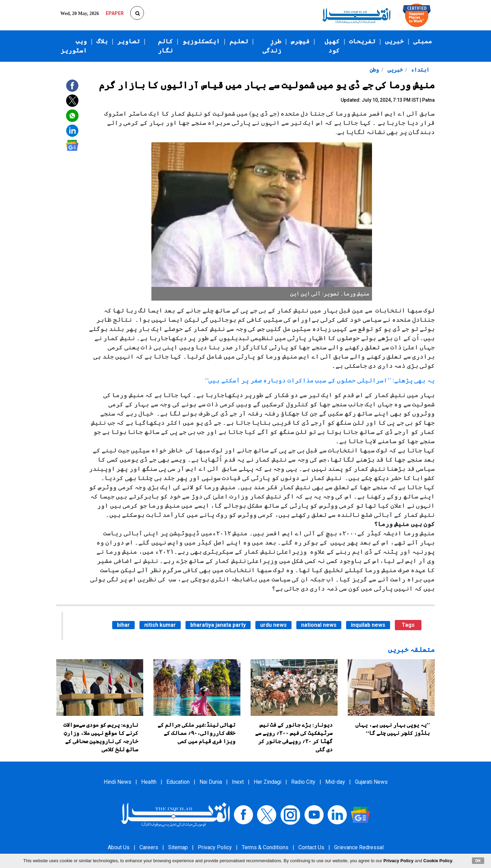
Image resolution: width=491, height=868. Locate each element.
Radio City (303, 782)
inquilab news (368, 625)
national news (319, 625)
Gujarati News (371, 782)
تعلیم (239, 41)
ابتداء (419, 70)
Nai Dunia (211, 782)
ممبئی (423, 41)
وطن (374, 70)
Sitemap (178, 847)
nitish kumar (160, 625)
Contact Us (311, 847)
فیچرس (300, 41)
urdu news (273, 625)
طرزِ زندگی (272, 46)
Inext (238, 782)
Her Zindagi (267, 782)
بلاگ (102, 41)
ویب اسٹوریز (74, 46)
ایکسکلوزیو (201, 41)
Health (149, 782)
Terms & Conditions (265, 847)
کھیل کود (332, 46)
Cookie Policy (438, 861)
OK (478, 860)
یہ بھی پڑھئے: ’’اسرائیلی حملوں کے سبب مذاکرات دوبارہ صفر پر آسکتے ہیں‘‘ (320, 380)
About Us (119, 847)
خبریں (394, 41)
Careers (149, 847)
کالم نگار (165, 46)
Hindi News (117, 782)
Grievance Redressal (359, 847)
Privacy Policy (215, 847)
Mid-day (335, 782)
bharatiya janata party (218, 625)
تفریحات (362, 41)
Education (178, 782)
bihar (123, 625)
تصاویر (129, 41)
